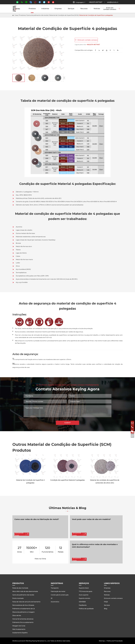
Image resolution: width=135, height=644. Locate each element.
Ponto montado (18, 598)
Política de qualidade (86, 608)
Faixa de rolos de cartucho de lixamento (26, 601)
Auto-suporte (84, 595)
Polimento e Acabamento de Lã (24, 608)
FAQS (106, 601)
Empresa (58, 9)
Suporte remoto (85, 598)
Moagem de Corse (19, 625)
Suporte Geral (84, 588)
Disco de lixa (17, 615)
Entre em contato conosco (110, 9)
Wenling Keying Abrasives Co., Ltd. (38, 641)
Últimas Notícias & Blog (68, 509)
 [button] (64, 78)
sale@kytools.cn (113, 2)
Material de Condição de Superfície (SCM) (64, 15)
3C (52, 598)
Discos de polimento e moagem (24, 612)
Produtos (32, 9)
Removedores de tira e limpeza (23, 605)
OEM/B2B (82, 601)
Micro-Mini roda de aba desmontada (25, 591)
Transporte (55, 588)
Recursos (84, 9)
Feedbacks (83, 605)
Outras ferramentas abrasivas (23, 619)
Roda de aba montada (20, 588)
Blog (106, 608)
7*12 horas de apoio (86, 591)
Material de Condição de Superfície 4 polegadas (96, 15)
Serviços (71, 9)
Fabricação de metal (58, 591)
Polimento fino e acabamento (23, 622)
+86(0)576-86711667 (96, 2)
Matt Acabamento (19, 629)
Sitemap (102, 641)
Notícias (97, 9)
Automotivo (55, 601)
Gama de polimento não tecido (37, 15)
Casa (16, 15)
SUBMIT (68, 423)
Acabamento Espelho (20, 632)
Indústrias (45, 9)
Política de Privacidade (115, 641)
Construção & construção (60, 595)
